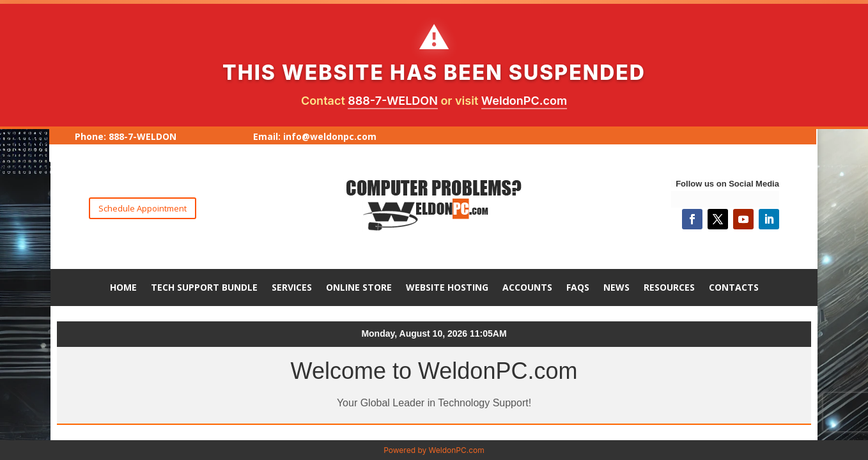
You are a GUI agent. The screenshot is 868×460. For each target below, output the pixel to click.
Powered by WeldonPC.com (434, 450)
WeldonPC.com (524, 101)
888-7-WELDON (393, 101)
